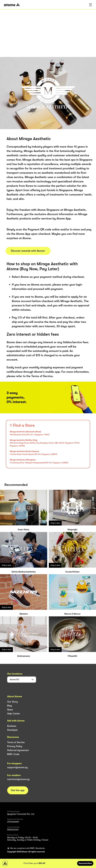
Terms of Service (16, 742)
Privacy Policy (15, 746)
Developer (13, 730)
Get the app (18, 790)
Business (12, 726)
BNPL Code (13, 754)
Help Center (14, 714)
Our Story (12, 702)
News (10, 710)
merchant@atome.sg (18, 779)
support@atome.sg (17, 767)
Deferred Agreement (18, 750)
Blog (10, 706)
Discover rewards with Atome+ (28, 251)
